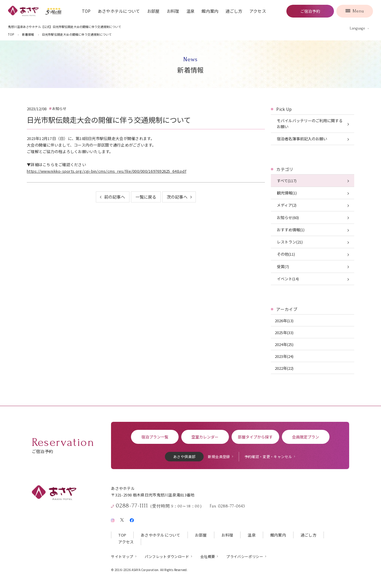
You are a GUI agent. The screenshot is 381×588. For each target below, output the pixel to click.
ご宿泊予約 (310, 11)
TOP (86, 11)
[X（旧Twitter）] (122, 519)
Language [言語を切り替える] (357, 28)
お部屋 (153, 11)
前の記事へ (115, 197)
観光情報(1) (287, 193)
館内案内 (210, 11)
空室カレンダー (205, 437)
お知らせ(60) (288, 217)
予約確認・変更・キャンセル (268, 456)
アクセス (258, 11)
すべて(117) (287, 181)
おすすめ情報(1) (291, 230)
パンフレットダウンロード (167, 556)
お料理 (173, 11)
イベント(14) (288, 279)
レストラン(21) (290, 242)
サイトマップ (122, 556)
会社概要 (208, 556)
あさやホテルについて (119, 11)
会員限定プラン (306, 437)
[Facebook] (132, 519)
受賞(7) (283, 267)
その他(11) (286, 254)
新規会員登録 (219, 456)
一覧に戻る (146, 197)
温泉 (191, 11)
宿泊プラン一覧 (155, 437)
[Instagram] (113, 519)
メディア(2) (287, 205)
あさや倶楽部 (184, 456)
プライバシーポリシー (245, 556)
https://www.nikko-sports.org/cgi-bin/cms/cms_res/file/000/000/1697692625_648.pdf (107, 171)
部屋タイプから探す (255, 437)
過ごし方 (234, 11)
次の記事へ (177, 197)
